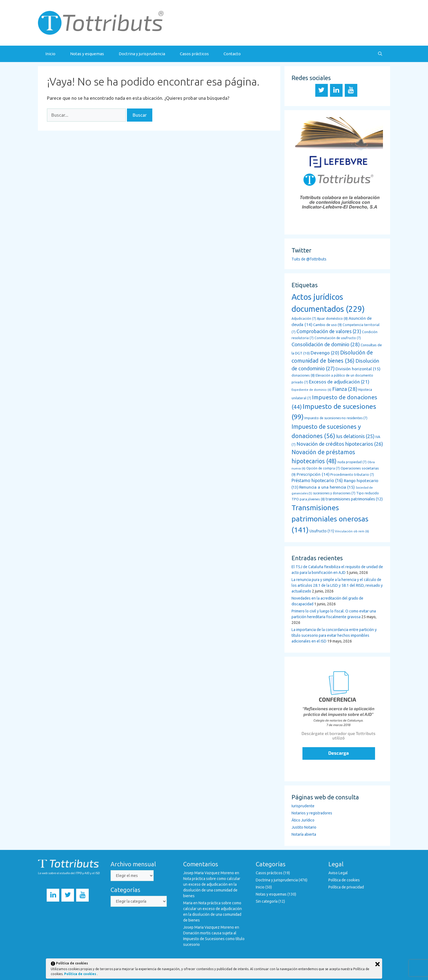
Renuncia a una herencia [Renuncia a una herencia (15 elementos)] (327, 487)
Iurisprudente (303, 806)
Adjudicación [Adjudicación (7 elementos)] (304, 319)
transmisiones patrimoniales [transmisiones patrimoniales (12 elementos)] (354, 499)
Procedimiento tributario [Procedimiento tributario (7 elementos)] (352, 475)
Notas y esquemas (87, 54)
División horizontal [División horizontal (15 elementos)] (358, 369)
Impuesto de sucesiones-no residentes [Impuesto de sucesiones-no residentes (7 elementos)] (336, 418)
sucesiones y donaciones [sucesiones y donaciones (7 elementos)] (334, 493)
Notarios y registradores (312, 813)
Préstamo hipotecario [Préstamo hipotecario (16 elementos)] (317, 480)
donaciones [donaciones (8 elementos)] (303, 375)
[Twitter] (322, 90)
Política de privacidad (346, 887)
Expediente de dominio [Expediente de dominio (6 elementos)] (311, 390)
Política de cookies (344, 880)
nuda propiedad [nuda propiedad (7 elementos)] (352, 462)
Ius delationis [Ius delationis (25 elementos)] (355, 436)
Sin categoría (267, 901)
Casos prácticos (194, 54)
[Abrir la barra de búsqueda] (380, 54)
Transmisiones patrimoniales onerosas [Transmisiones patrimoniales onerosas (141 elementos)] (330, 519)
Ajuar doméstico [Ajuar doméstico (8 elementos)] (332, 318)
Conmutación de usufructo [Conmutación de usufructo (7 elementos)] (338, 338)
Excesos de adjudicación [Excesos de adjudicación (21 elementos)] (339, 382)
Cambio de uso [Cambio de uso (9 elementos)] (327, 325)
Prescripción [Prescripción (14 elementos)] (313, 474)
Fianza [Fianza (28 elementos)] (345, 389)
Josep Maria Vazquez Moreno (209, 873)
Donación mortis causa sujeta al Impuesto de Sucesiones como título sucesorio (214, 939)
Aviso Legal (338, 873)
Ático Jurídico (303, 820)
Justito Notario (304, 827)
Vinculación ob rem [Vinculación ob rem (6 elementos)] (352, 531)
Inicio (50, 54)
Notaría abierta (304, 834)
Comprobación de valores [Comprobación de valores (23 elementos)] (329, 331)
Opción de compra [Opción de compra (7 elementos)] (323, 468)
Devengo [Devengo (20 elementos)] (325, 353)
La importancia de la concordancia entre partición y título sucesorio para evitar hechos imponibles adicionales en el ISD (334, 635)
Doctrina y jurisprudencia (142, 54)
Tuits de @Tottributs (309, 259)
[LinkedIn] (336, 90)
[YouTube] (351, 90)
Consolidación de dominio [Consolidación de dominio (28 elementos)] (326, 344)
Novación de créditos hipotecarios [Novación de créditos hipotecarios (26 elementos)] (340, 444)
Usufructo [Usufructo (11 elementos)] (322, 531)
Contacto (232, 54)
